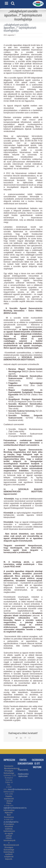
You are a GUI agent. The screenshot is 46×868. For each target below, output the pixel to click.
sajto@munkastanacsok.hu (15, 808)
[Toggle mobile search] (13, 3)
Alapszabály (23, 770)
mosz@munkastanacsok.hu (20, 789)
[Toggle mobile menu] (7, 3)
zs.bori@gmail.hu (11, 822)
